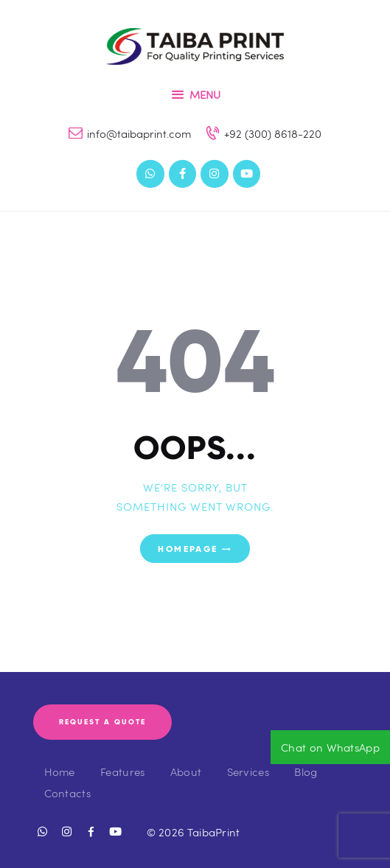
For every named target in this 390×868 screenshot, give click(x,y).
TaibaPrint (214, 832)
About (186, 771)
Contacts (67, 793)
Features (122, 771)
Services (248, 771)
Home (60, 771)
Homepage (188, 549)
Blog (306, 771)
